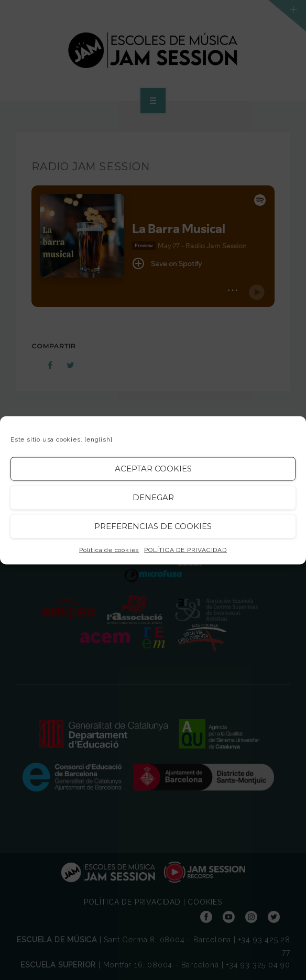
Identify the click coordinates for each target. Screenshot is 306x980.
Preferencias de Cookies (153, 526)
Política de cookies (109, 549)
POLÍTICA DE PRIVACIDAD (185, 549)
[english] (98, 439)
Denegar (153, 497)
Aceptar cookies (153, 469)
